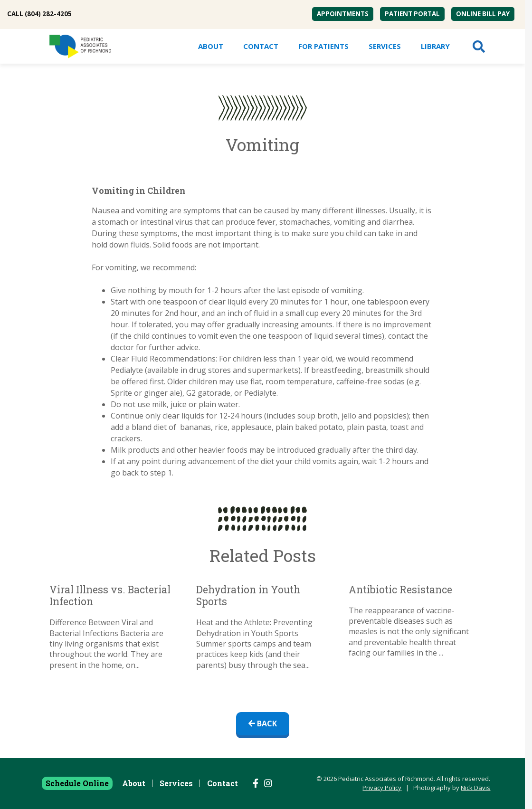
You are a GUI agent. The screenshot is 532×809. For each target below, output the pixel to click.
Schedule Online (77, 783)
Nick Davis (475, 788)
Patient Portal (412, 14)
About (211, 46)
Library (435, 46)
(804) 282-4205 (48, 14)
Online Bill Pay (483, 14)
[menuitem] (343, 14)
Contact (261, 46)
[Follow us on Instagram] (268, 783)
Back (263, 723)
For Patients (323, 46)
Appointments (343, 14)
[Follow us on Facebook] (256, 783)
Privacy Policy (382, 788)
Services (385, 46)
